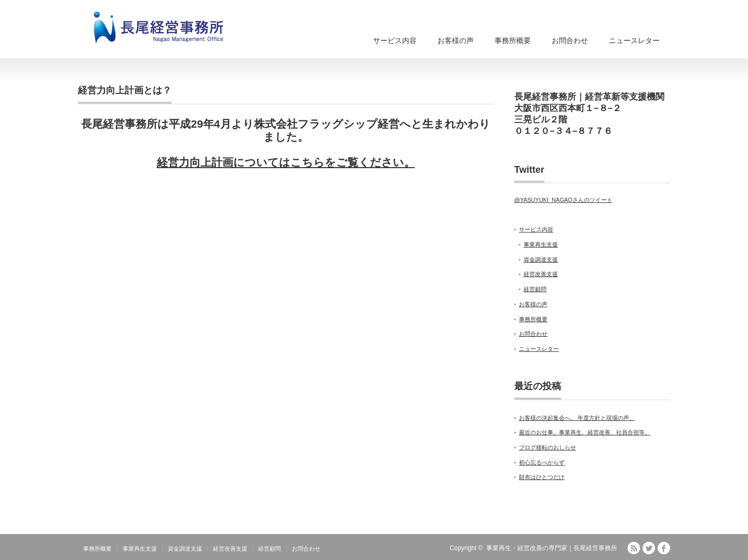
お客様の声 (456, 40)
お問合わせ (570, 40)
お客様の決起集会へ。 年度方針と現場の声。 (577, 418)
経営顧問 (535, 289)
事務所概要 (513, 40)
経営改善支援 (541, 274)
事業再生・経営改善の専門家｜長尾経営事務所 (552, 548)
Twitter (649, 548)
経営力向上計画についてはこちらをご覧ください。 (286, 162)
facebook (664, 548)
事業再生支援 (541, 244)
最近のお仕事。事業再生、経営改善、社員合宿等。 (585, 432)
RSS (634, 548)
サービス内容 (395, 40)
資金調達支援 (541, 259)
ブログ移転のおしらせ (547, 447)
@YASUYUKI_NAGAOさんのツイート (563, 200)
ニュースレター (634, 40)
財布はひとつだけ (542, 477)
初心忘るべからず (542, 462)
